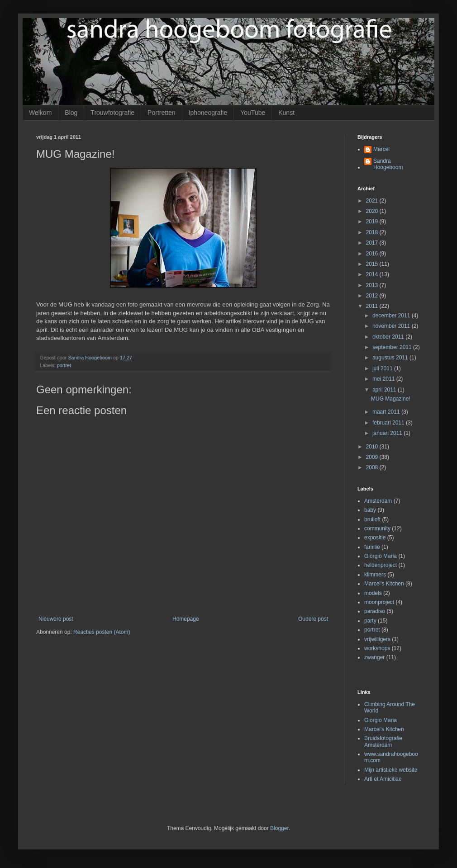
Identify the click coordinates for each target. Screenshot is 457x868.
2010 (373, 447)
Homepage (186, 619)
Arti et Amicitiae (383, 779)
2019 (373, 222)
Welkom (40, 113)
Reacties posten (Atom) (102, 632)
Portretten (161, 113)
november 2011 (392, 326)
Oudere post (313, 619)
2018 (373, 232)
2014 (373, 274)
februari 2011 (389, 423)
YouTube (253, 113)
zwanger (374, 657)
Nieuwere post (56, 619)
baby (370, 510)
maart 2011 (387, 412)
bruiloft (372, 519)
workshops (377, 648)
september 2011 (393, 347)
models (373, 593)
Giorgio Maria (381, 556)
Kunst (286, 113)
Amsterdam (378, 501)
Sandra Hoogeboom (388, 164)
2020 (373, 211)
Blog (71, 113)
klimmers (375, 575)
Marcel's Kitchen (384, 584)
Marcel (381, 149)
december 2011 (392, 316)
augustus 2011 (391, 358)
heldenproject (381, 565)
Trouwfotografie (112, 113)
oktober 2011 (389, 337)
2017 (373, 243)
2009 (373, 457)
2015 (373, 264)
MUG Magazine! (391, 399)
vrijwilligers (377, 639)
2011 (373, 306)
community (377, 528)
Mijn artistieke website (391, 770)
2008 (373, 467)
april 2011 (385, 390)
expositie (375, 538)
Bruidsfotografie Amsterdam (383, 741)
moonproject (379, 602)
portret (64, 365)
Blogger (279, 828)
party (370, 621)
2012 (373, 296)
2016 (373, 254)
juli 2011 (383, 368)
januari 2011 (388, 433)
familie (372, 547)
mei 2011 (384, 379)
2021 (373, 201)
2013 (373, 285)
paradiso (375, 611)
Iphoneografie (208, 113)
